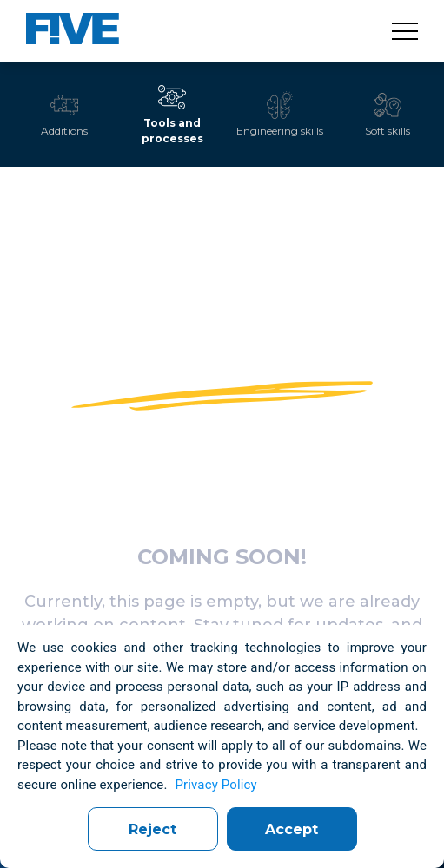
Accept (292, 829)
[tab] (64, 115)
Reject (152, 829)
